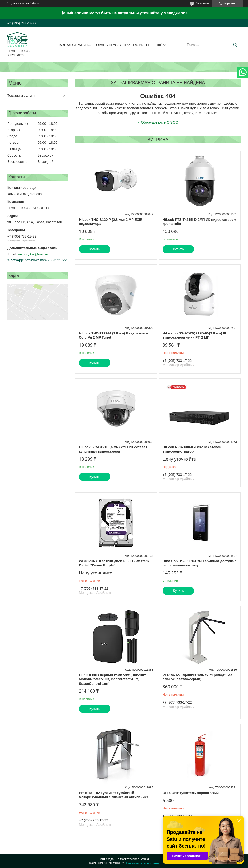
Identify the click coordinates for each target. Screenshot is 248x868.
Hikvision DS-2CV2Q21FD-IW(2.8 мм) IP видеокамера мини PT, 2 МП (194, 335)
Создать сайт (15, 3)
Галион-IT (142, 45)
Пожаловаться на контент (143, 863)
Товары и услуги (110, 45)
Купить (95, 249)
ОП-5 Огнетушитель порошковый (191, 793)
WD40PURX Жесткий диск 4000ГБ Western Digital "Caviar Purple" (114, 563)
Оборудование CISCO (160, 122)
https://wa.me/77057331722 (46, 260)
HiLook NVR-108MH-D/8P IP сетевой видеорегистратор (192, 449)
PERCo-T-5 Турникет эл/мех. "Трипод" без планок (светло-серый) (197, 677)
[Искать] (235, 45)
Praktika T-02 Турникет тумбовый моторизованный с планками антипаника (114, 795)
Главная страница (73, 45)
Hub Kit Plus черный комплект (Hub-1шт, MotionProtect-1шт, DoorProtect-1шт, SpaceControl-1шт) (113, 679)
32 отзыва (203, 3)
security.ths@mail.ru (33, 254)
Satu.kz (145, 859)
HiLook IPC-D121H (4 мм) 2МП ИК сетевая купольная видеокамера (113, 449)
